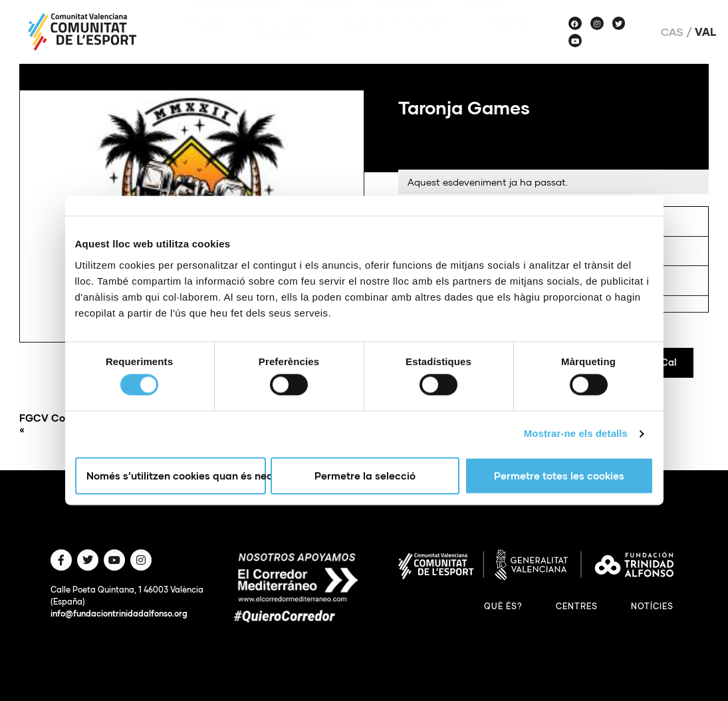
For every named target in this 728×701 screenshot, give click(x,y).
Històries (510, 43)
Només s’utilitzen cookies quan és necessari (176, 476)
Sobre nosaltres (237, 20)
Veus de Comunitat (401, 43)
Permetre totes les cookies (559, 476)
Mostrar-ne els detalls (576, 434)
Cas (672, 32)
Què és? (503, 606)
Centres (577, 606)
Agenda (484, 20)
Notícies (329, 20)
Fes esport (285, 43)
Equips (207, 43)
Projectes (407, 20)
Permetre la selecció (365, 476)
